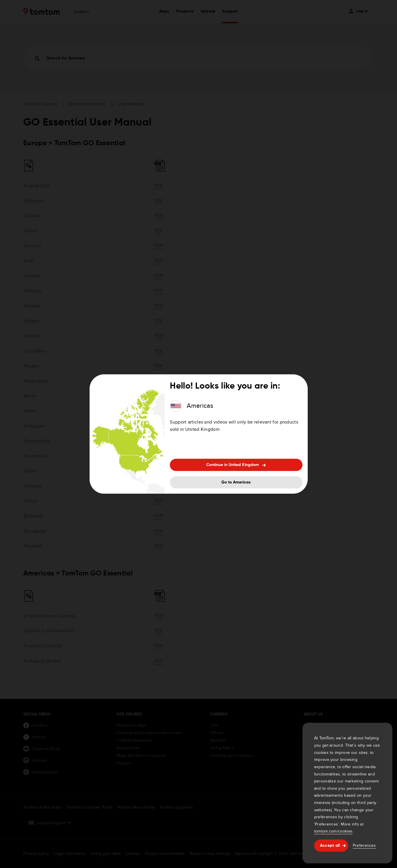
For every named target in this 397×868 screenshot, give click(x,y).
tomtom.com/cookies (333, 831)
